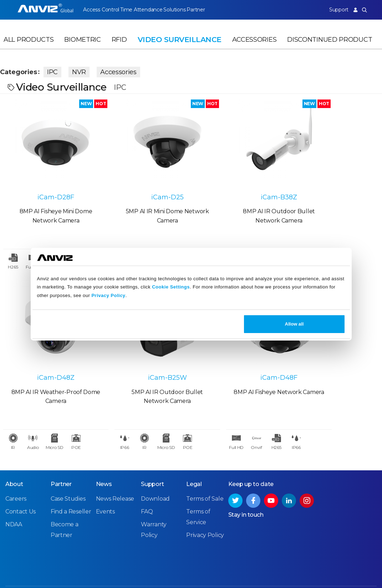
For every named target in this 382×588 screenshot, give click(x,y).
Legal (194, 457)
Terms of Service (286, 570)
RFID (119, 45)
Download (155, 472)
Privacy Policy (108, 295)
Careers (16, 472)
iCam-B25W (48, 349)
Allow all (294, 324)
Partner (207, 10)
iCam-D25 (143, 182)
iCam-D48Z (334, 182)
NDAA (14, 498)
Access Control (101, 10)
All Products (29, 45)
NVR (86, 71)
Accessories (254, 45)
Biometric (82, 45)
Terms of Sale (205, 472)
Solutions (181, 10)
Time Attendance (145, 10)
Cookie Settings (171, 287)
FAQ (147, 485)
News (104, 457)
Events (105, 485)
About (14, 457)
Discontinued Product (330, 45)
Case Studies (68, 472)
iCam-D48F (143, 349)
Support (335, 10)
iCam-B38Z (239, 182)
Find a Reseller (71, 485)
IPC (60, 71)
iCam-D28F (48, 182)
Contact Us (21, 485)
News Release (115, 472)
